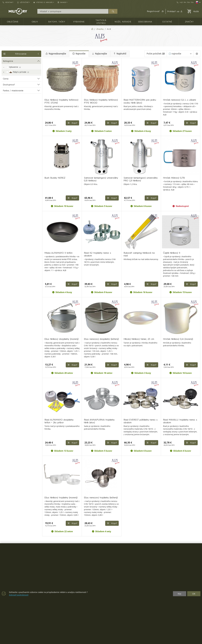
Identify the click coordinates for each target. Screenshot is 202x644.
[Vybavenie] (4, 67)
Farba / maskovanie (13, 90)
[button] (156, 11)
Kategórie (8, 61)
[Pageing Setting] (197, 54)
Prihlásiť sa (175, 11)
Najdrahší (120, 54)
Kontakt (8, 2)
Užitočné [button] (23, 2)
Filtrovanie (21, 54)
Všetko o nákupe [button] (43, 2)
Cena (6, 79)
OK (194, 594)
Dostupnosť (9, 85)
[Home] (92, 29)
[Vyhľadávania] (73, 11)
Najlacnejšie (99, 54)
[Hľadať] (113, 11)
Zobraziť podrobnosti (19, 595)
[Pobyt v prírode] (4, 72)
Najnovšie (79, 54)
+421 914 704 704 (185, 2)
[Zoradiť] (180, 54)
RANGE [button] (62, 2)
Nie (180, 594)
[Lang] (198, 2)
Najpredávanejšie (56, 54)
